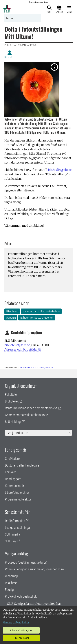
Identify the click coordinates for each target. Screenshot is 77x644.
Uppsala (11, 318)
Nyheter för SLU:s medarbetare (41, 311)
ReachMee (12, 583)
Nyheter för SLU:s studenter (37, 318)
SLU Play (11, 541)
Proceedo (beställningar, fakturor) (26, 562)
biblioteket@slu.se (17, 345)
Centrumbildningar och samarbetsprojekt (31, 408)
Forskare (10, 472)
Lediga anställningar (18, 528)
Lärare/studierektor (17, 492)
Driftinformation (15, 521)
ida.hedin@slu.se (60, 170)
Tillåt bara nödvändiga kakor (21, 630)
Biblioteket (12, 311)
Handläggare (13, 479)
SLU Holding (13, 422)
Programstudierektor (18, 499)
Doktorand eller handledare (22, 465)
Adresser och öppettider (21, 349)
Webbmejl (11, 576)
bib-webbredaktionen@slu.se (36, 368)
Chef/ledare (12, 459)
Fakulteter (11, 394)
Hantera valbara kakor (16, 623)
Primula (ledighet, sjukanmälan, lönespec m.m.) (35, 569)
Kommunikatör (14, 486)
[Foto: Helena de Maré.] (54, 67)
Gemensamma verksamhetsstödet (27, 415)
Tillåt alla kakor (21, 638)
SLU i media (12, 534)
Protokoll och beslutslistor (22, 596)
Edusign (10, 590)
